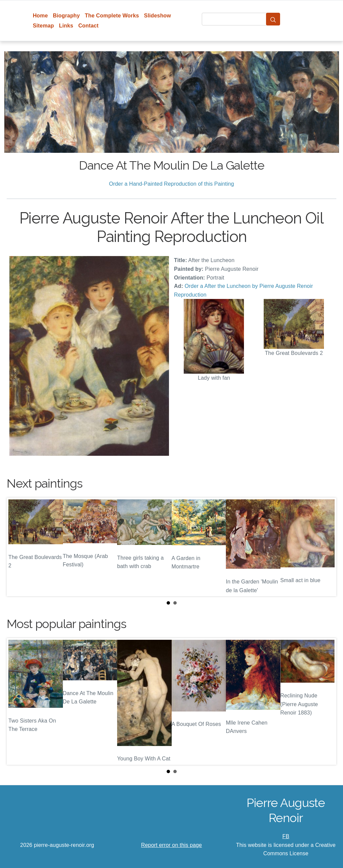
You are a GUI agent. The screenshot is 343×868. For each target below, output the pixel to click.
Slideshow (157, 16)
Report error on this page (172, 845)
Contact (89, 26)
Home (40, 16)
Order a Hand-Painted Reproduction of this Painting (172, 184)
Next (326, 547)
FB (286, 836)
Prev (17, 547)
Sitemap (43, 26)
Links (66, 26)
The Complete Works (112, 16)
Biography (66, 16)
